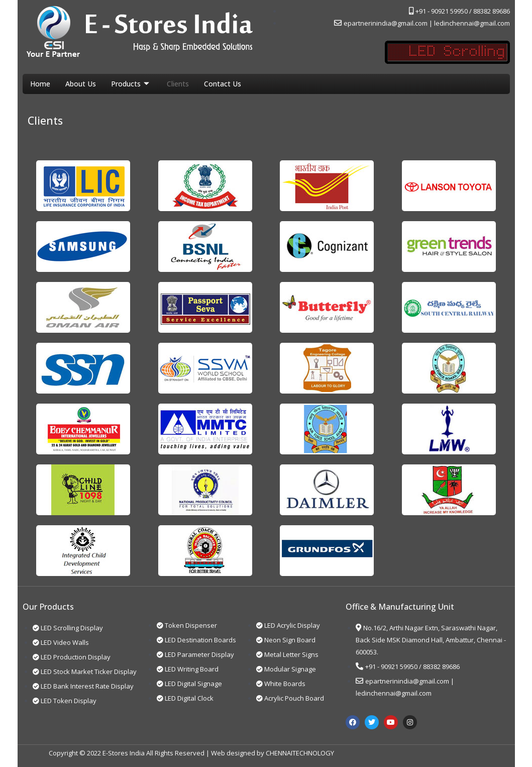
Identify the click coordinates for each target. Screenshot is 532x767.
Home (40, 84)
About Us (81, 84)
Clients (178, 84)
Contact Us (223, 84)
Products (131, 84)
